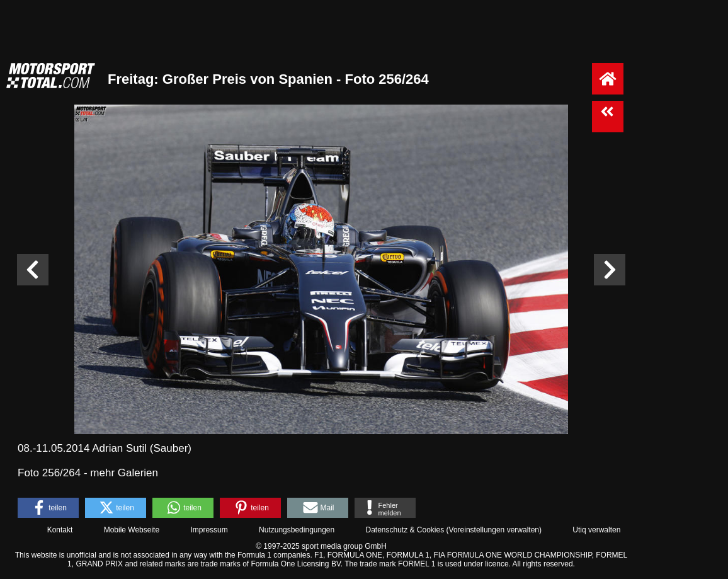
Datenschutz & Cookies (405, 530)
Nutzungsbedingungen (297, 530)
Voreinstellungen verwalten (494, 530)
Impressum (209, 530)
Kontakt (60, 530)
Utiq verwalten (596, 530)
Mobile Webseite (132, 530)
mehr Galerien (124, 473)
